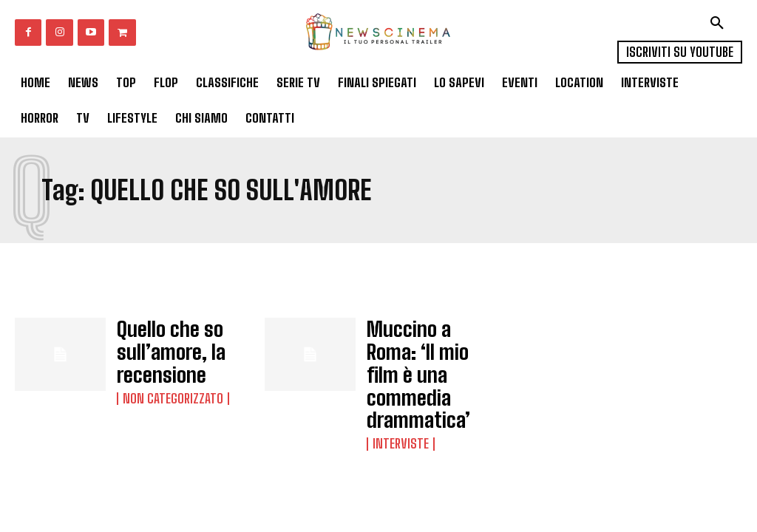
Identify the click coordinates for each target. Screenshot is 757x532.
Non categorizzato (168, 381)
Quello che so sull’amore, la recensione (158, 345)
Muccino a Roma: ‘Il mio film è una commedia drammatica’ (425, 350)
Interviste (398, 395)
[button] (717, 23)
